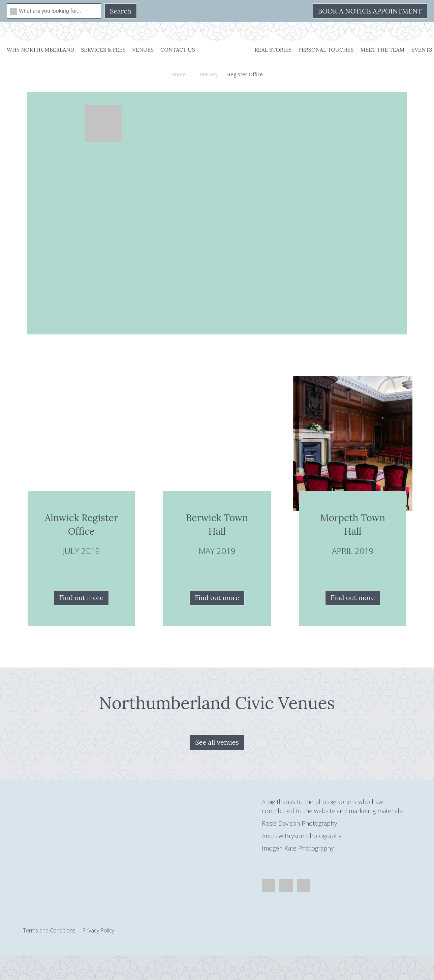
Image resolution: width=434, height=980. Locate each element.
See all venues (217, 742)
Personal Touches (326, 50)
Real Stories (273, 50)
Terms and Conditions (49, 930)
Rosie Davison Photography (299, 823)
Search (121, 11)
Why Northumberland (40, 50)
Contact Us (178, 50)
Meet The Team (383, 50)
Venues (143, 50)
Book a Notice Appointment (370, 11)
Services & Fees (103, 50)
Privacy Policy (98, 930)
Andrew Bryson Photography (302, 836)
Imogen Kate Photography (298, 848)
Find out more (81, 598)
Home (178, 74)
